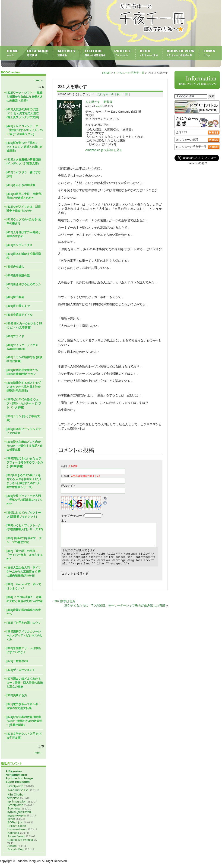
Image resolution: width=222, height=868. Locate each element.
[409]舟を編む (15, 267)
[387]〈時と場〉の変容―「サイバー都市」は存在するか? (25, 555)
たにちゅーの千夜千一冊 (129, 73)
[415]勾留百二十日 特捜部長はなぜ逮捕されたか (24, 196)
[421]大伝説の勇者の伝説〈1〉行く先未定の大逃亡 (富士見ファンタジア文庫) (23, 113)
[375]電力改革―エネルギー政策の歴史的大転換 (24, 706)
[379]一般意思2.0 (17, 661)
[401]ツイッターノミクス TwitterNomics (22, 347)
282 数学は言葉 (65, 604)
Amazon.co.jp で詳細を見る (104, 150)
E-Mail (81, 476)
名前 (69, 466)
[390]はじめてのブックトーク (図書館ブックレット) (24, 515)
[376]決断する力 (17, 695)
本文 (64, 521)
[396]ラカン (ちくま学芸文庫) (23, 418)
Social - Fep (15, 849)
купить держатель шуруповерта (20, 814)
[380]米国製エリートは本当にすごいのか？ (24, 650)
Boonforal (14, 808)
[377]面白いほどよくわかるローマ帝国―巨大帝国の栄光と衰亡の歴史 (25, 683)
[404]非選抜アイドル (19, 315)
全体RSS (182, 132)
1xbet (11, 819)
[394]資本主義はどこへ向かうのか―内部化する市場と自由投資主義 (25, 446)
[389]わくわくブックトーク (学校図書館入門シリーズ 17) (25, 527)
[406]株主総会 (15, 297)
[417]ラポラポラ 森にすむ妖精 (24, 174)
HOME (106, 73)
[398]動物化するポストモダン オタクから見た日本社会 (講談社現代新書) (24, 387)
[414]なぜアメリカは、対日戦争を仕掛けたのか (24, 209)
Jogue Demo (16, 836)
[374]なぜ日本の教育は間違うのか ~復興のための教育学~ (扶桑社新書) (24, 721)
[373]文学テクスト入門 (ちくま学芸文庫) (24, 736)
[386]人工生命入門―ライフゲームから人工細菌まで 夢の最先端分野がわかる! (24, 572)
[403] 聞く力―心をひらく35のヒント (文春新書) (24, 326)
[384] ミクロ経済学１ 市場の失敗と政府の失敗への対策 (25, 599)
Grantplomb (15, 786)
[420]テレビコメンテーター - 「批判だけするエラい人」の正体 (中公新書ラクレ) (25, 130)
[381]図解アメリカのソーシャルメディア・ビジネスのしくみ (25, 635)
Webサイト (69, 486)
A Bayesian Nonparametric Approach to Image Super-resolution (19, 776)
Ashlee (12, 846)
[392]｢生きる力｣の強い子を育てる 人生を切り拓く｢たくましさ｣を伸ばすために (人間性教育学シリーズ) (24, 481)
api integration (17, 801)
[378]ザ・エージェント (21, 670)
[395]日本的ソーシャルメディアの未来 (24, 431)
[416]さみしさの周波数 (21, 185)
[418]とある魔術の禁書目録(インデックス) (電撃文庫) (24, 162)
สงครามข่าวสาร (18, 790)
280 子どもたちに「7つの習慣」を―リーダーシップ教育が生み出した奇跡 (115, 608)
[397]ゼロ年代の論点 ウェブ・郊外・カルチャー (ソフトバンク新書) (24, 403)
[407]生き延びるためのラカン (24, 286)
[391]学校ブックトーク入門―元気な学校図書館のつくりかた (25, 500)
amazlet (99, 106)
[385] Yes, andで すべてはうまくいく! (24, 586)
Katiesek (13, 833)
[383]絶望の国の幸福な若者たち (24, 612)
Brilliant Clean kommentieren (17, 828)
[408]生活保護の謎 (18, 275)
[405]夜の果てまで (18, 306)
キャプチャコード (73, 516)
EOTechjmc (15, 822)
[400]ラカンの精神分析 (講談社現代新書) (24, 359)
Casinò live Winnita (20, 840)
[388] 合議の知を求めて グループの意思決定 (24, 540)
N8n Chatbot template (16, 796)
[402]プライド (15, 336)
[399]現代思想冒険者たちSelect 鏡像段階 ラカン (22, 372)
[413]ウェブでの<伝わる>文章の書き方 (24, 221)
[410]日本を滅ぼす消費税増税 (24, 256)
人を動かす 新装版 (99, 102)
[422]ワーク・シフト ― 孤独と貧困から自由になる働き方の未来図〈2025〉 (25, 97)
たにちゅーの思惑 (187, 140)
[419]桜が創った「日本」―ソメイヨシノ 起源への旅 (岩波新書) (24, 147)
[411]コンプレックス (19, 245)
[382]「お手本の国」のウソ (24, 623)
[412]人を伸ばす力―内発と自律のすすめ (24, 234)
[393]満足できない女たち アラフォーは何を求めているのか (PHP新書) (25, 462)
